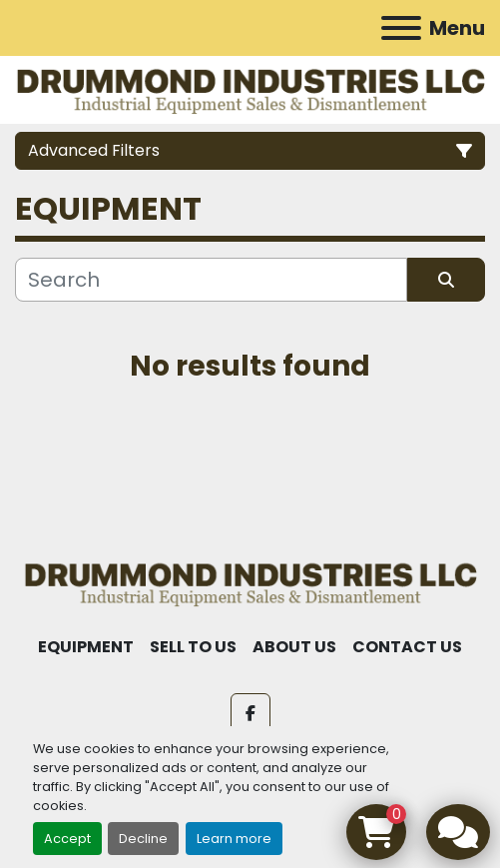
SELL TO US (193, 647)
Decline (143, 839)
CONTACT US (407, 647)
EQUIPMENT (86, 647)
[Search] (211, 280)
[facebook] (250, 713)
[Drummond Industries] (250, 582)
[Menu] (401, 28)
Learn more (234, 839)
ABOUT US (294, 647)
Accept (67, 839)
